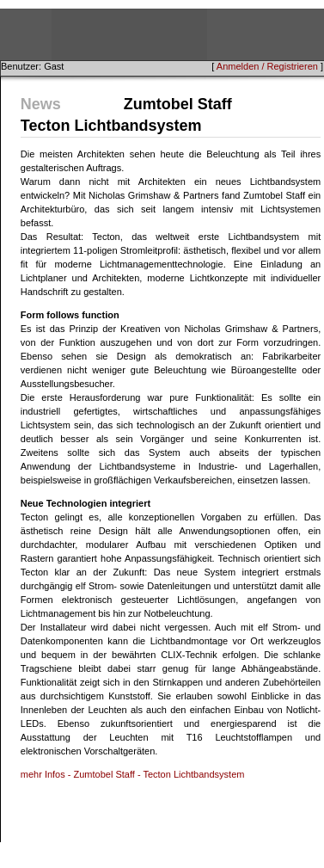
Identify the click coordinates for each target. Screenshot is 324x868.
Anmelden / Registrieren (267, 66)
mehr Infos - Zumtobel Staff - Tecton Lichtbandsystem (133, 774)
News (41, 104)
